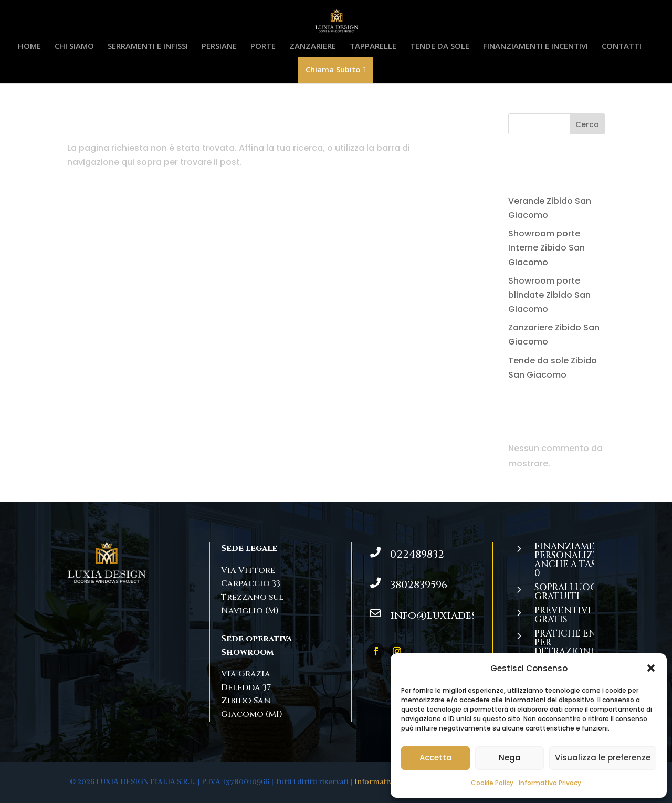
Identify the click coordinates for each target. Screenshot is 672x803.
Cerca (587, 124)
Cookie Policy (492, 783)
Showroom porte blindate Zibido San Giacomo (549, 295)
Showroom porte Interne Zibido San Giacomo (547, 248)
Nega (510, 758)
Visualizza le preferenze (603, 758)
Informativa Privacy (550, 783)
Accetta (436, 758)
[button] (651, 668)
